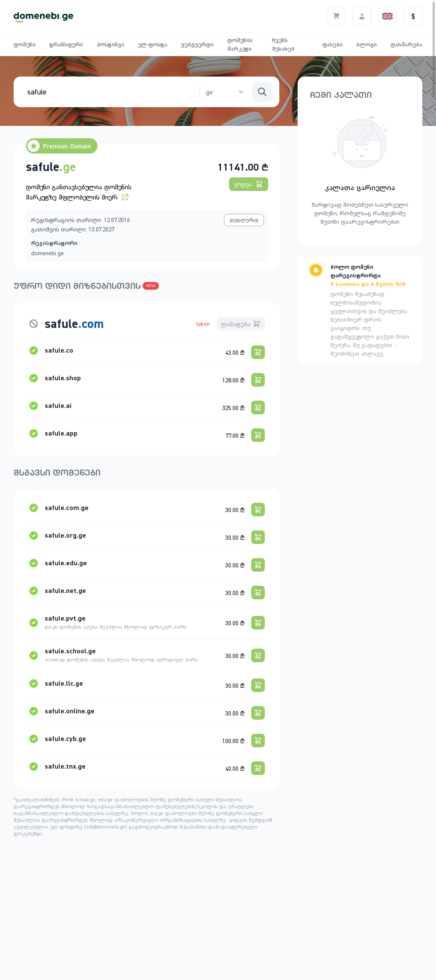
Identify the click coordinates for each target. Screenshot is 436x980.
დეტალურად (244, 220)
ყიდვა (249, 184)
